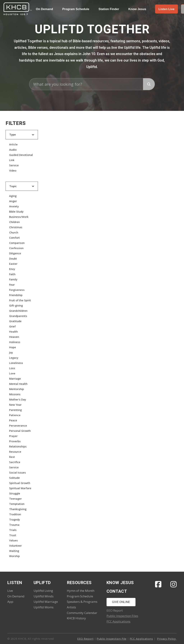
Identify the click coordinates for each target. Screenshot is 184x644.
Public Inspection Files (122, 616)
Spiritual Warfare (20, 488)
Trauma (14, 525)
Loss (12, 368)
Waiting (14, 551)
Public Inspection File (111, 639)
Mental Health (18, 384)
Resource (15, 452)
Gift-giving (16, 305)
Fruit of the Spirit (20, 300)
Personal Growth (20, 431)
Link (12, 160)
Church (14, 232)
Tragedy (15, 519)
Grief (12, 326)
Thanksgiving (18, 509)
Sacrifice (15, 462)
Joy (11, 352)
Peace (13, 420)
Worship (14, 556)
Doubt (13, 258)
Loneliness (16, 363)
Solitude (14, 478)
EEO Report (85, 639)
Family (13, 279)
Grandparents (18, 316)
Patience (15, 415)
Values (13, 540)
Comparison (17, 243)
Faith (12, 274)
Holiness (15, 342)
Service (14, 165)
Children (14, 222)
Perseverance (18, 425)
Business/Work (19, 217)
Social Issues (18, 472)
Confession (16, 248)
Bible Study (16, 211)
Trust (13, 535)
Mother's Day (18, 399)
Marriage (15, 379)
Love (12, 373)
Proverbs (15, 441)
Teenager (15, 499)
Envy (12, 269)
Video (13, 170)
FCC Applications (119, 621)
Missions (15, 394)
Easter (13, 264)
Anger (13, 201)
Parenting (15, 410)
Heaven (14, 337)
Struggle (15, 493)
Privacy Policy (167, 639)
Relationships (18, 446)
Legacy (14, 358)
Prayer (13, 436)
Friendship (16, 295)
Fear (12, 285)
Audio (13, 150)
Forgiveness (17, 290)
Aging (13, 196)
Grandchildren (18, 311)
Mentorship (17, 389)
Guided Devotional (21, 155)
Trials (13, 530)
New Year (15, 405)
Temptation (17, 504)
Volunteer (15, 546)
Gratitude (15, 321)
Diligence (15, 253)
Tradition (15, 514)
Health (13, 332)
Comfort (14, 238)
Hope (13, 347)
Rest (12, 457)
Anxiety (14, 206)
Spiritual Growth (20, 483)
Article (13, 144)
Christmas (16, 227)
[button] (167, 9)
